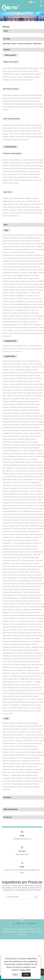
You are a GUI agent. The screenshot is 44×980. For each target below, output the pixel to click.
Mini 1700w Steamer (28, 107)
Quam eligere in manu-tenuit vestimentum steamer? (25, 578)
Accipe (26, 975)
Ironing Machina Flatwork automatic (15, 68)
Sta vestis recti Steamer (22, 128)
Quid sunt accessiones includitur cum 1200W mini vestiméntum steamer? (21, 313)
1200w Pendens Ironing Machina (21, 166)
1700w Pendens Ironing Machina (29, 174)
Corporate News (10, 341)
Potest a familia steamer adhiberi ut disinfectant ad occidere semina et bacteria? (21, 296)
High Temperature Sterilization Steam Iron (29, 169)
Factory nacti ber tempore (32, 433)
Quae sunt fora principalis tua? (13, 735)
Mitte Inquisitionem (11, 809)
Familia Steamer (33, 68)
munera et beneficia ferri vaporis (31, 436)
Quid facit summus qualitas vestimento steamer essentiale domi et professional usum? (22, 601)
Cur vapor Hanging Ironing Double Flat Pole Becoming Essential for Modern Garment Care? (22, 711)
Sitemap (18, 923)
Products (7, 50)
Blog (6, 230)
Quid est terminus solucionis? (22, 781)
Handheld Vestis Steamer (12, 74)
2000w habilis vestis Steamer (31, 74)
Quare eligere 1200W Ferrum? (30, 572)
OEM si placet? (17, 778)
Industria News (10, 356)
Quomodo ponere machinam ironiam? (16, 346)
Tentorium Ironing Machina (12, 153)
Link (14, 923)
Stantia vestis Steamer (21, 140)
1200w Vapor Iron (22, 201)
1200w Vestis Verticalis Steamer (20, 134)
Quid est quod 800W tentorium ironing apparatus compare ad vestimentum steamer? (23, 322)
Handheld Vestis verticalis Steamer (21, 80)
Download (7, 797)
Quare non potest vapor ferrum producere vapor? (20, 566)
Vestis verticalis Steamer (12, 119)
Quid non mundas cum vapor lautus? (21, 330)
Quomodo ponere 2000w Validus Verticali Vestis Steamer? (23, 462)
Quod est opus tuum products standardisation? (27, 752)
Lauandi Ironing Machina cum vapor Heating (18, 160)
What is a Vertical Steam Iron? (17, 482)
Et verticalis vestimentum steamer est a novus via (20, 500)
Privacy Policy (25, 970)
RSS (23, 923)
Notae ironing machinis (11, 436)
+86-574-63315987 (22, 854)
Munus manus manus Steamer (13, 439)
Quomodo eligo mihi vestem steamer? (28, 255)
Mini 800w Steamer (20, 101)
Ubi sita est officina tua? (16, 772)
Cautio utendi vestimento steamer (21, 384)
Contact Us (8, 817)
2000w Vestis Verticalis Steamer (27, 137)
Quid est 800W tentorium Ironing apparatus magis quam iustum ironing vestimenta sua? (23, 569)
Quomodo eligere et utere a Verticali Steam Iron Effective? (23, 653)
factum (14, 44)
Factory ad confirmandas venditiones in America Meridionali (23, 422)
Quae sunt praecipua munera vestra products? (26, 726)
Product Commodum (25, 44)
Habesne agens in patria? (12, 764)
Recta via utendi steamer (11, 425)
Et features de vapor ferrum (22, 529)
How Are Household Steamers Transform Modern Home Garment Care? (23, 659)
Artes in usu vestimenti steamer (28, 416)
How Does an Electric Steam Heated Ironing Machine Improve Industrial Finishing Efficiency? (23, 702)
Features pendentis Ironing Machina (15, 465)
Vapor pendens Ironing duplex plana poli (17, 204)
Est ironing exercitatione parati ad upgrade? (18, 555)
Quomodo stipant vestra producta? (15, 755)
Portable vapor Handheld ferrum (14, 198)
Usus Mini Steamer (22, 468)
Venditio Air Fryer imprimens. (13, 433)
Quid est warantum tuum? (24, 738)
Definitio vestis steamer (25, 378)
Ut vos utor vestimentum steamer (28, 604)
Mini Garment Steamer (11, 89)
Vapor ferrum (8, 192)
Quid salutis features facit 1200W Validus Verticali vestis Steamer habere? (21, 278)
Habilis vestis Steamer (11, 62)
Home (6, 31)
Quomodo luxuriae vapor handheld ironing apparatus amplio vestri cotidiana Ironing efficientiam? (22, 589)
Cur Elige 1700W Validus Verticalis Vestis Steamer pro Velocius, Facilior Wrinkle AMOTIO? (21, 685)
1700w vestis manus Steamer (13, 77)
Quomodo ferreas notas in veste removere (27, 399)
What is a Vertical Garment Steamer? (27, 448)
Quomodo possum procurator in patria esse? (24, 761)
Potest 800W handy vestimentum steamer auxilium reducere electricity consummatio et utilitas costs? (23, 327)
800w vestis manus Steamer (29, 71)
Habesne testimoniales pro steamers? (16, 729)
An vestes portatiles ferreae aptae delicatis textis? (20, 264)
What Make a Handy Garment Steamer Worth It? (20, 656)
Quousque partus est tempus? (13, 787)
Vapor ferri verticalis (16, 210)
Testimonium (37, 44)
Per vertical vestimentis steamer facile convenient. (20, 514)
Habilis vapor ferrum (23, 207)
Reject (16, 975)
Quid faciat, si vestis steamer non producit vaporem (20, 393)
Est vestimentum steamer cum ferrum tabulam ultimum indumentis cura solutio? (23, 532)
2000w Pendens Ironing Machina (21, 180)
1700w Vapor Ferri (16, 213)
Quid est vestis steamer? (35, 474)
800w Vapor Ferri (34, 201)
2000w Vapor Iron (9, 207)
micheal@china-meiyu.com (22, 839)
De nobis (7, 39)
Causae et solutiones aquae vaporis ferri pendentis (20, 402)
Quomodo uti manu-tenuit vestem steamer (28, 390)
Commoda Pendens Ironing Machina (25, 459)
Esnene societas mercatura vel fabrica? (25, 784)
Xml (26, 923)
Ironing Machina (10, 147)
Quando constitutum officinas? (13, 723)
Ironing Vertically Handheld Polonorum (16, 171)
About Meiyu (7, 44)
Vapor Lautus (12, 174)
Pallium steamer (10, 55)
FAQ (6, 718)
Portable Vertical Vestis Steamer (14, 125)
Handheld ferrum (37, 204)
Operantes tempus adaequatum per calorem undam (25, 430)
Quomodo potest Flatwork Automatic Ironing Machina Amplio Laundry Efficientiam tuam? (23, 667)
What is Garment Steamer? (12, 361)
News (6, 225)
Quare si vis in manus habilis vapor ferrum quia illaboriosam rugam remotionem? (23, 540)
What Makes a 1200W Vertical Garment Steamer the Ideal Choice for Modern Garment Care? (22, 691)
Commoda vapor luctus (24, 456)
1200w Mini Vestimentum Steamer (14, 95)
